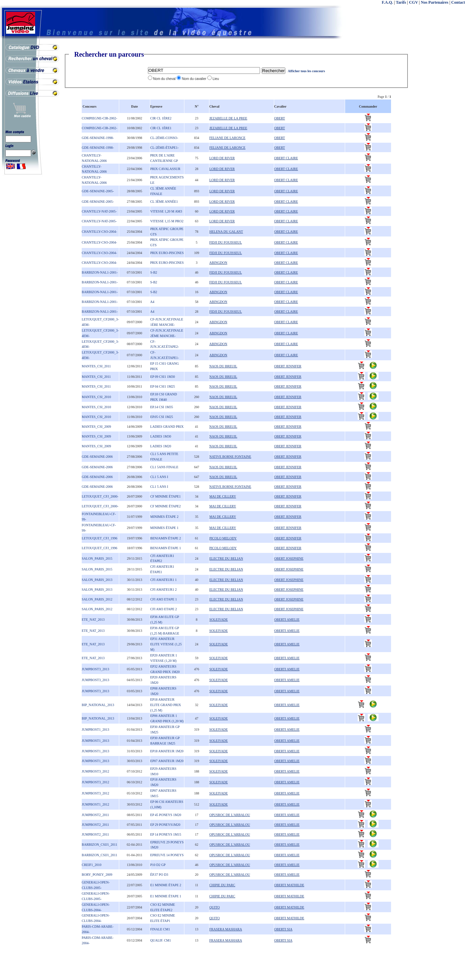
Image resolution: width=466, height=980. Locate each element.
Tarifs (401, 2)
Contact (458, 2)
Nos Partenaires (434, 2)
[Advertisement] (439, 152)
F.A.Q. (387, 2)
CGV (413, 2)
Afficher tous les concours (306, 71)
